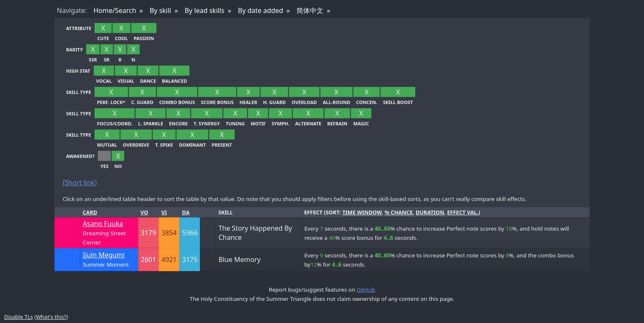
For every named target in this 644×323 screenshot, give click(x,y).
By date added (261, 10)
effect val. (463, 212)
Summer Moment (106, 265)
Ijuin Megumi (104, 255)
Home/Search (115, 10)
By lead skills (205, 10)
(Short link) (80, 183)
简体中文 (310, 10)
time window (362, 212)
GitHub (366, 290)
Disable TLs (19, 317)
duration (430, 212)
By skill (160, 10)
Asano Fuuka (103, 224)
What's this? (51, 317)
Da (186, 212)
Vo (144, 212)
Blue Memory (239, 259)
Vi (164, 212)
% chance (399, 212)
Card (90, 212)
